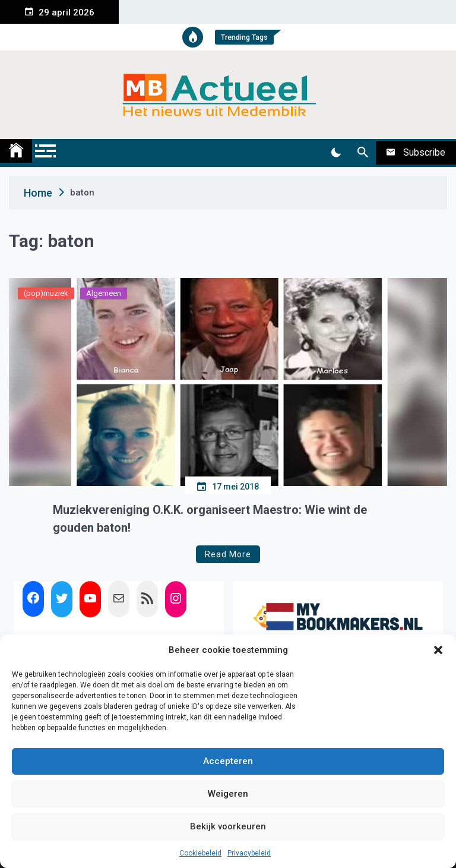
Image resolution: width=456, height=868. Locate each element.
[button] (438, 650)
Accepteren (228, 761)
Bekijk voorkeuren (228, 826)
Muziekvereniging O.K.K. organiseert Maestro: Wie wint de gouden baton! (210, 519)
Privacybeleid (249, 853)
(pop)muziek (46, 293)
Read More (228, 554)
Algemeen (104, 293)
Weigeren (228, 794)
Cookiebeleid (200, 853)
